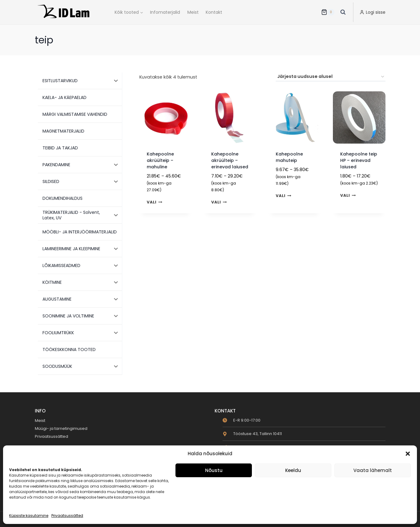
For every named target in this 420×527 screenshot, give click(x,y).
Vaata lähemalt (373, 470)
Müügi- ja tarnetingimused (61, 428)
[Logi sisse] (372, 12)
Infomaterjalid (165, 12)
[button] (408, 454)
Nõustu (214, 470)
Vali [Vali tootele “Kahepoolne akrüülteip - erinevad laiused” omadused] (219, 202)
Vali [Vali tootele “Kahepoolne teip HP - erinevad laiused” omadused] (348, 195)
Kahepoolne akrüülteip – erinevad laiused (230, 160)
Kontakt (214, 12)
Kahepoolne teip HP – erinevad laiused (359, 160)
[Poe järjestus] (331, 77)
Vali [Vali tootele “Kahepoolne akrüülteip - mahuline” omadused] (155, 202)
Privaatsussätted (67, 516)
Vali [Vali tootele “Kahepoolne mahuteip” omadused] (284, 196)
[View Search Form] (343, 12)
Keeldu (293, 470)
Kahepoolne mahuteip (289, 157)
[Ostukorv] (328, 12)
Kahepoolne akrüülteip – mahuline (160, 160)
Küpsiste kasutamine (29, 516)
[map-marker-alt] (252, 434)
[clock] (241, 420)
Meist (193, 12)
